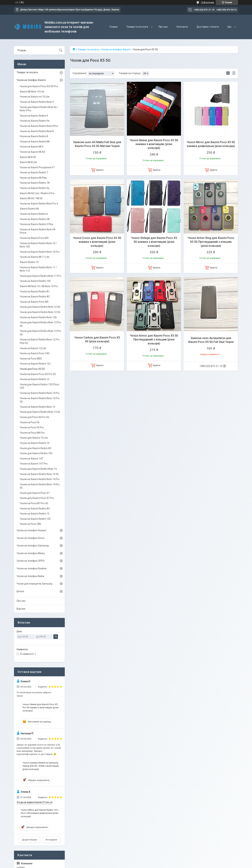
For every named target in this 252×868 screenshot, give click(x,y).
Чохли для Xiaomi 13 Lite (34, 438)
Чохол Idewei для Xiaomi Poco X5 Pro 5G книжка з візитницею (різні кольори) (41, 707)
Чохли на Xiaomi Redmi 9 (34, 116)
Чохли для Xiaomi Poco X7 (35, 493)
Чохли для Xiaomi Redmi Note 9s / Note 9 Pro (39, 109)
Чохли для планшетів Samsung (34, 584)
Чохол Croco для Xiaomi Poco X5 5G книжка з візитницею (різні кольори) (97, 242)
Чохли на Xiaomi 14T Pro (34, 464)
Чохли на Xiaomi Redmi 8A (35, 142)
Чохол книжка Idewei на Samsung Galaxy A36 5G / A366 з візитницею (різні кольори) (41, 766)
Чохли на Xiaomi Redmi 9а (35, 121)
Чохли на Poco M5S (31, 359)
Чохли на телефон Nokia (30, 576)
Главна (113, 27)
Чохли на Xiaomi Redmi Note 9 (37, 102)
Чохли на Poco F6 (30, 422)
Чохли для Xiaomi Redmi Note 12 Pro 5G (40, 333)
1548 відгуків (207, 2)
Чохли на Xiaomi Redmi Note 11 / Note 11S (38, 269)
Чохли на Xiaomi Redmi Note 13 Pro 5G (40, 400)
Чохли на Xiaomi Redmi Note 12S (38, 317)
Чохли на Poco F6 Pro (32, 427)
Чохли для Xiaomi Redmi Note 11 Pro (40, 276)
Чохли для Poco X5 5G (32, 369)
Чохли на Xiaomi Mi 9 (32, 147)
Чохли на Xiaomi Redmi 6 (34, 214)
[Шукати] (61, 50)
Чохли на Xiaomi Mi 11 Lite (35, 257)
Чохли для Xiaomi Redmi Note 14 (38, 469)
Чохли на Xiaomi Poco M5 (34, 302)
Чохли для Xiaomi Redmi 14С (36, 453)
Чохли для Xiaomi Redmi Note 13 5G (40, 412)
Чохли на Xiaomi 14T (31, 459)
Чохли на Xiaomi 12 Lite (33, 348)
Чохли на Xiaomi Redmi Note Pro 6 (39, 204)
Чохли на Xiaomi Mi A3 (32, 152)
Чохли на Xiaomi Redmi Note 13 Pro (40, 393)
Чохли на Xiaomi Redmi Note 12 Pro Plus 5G (40, 341)
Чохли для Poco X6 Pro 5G (34, 417)
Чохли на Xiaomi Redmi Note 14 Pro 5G (40, 486)
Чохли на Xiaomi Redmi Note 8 (37, 131)
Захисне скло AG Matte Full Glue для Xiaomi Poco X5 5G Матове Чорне (97, 144)
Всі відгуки (51, 840)
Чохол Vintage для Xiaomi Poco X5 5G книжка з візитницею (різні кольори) (154, 242)
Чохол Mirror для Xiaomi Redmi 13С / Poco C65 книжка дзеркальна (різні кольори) (40, 813)
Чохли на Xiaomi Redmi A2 (35, 297)
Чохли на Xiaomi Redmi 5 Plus (36, 224)
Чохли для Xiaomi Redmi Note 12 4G (40, 307)
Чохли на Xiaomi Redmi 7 (34, 172)
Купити (100, 170)
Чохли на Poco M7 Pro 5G (34, 503)
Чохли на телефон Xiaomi (116, 49)
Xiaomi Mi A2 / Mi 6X (31, 198)
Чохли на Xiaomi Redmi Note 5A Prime (38, 231)
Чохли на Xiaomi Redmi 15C (35, 519)
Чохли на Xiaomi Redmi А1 (35, 291)
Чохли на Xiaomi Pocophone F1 (37, 167)
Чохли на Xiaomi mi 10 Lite (35, 97)
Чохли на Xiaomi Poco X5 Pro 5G (38, 374)
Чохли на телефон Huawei (31, 530)
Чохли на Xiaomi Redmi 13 (35, 443)
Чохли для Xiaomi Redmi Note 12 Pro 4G (40, 324)
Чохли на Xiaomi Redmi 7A (35, 183)
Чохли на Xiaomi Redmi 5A (35, 219)
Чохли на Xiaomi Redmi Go (35, 188)
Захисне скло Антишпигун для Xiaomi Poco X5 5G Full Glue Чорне (211, 340)
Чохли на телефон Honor (31, 538)
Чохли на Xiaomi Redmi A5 (35, 509)
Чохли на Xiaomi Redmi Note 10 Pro (40, 252)
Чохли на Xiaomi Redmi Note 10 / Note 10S (38, 245)
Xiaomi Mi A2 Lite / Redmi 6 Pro (37, 193)
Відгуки (21, 609)
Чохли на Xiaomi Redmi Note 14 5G (39, 474)
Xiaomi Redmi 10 (29, 262)
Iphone (20, 591)
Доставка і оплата (208, 27)
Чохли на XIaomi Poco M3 (34, 238)
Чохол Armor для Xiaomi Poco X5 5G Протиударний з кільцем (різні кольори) (154, 340)
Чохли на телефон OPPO (31, 561)
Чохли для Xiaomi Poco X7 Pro (37, 498)
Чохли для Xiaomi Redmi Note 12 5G (40, 312)
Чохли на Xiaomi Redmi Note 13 (37, 407)
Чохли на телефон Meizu (31, 553)
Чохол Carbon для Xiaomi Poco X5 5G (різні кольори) (97, 339)
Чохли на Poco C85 (30, 524)
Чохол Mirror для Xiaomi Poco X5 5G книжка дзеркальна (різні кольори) (211, 144)
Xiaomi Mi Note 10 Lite (32, 92)
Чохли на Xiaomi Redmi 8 (34, 136)
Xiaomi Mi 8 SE (28, 157)
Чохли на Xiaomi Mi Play (33, 178)
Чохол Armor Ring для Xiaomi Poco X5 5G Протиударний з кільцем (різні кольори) (211, 242)
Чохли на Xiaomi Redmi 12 (35, 379)
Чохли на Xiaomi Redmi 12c (35, 364)
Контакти (182, 27)
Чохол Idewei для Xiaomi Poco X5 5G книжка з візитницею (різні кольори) (154, 144)
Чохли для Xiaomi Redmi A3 (36, 448)
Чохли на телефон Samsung (33, 546)
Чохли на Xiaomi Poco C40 (35, 353)
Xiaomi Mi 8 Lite (28, 162)
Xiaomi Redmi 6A (29, 209)
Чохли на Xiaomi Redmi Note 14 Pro (40, 479)
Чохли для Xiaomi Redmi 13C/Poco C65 (39, 386)
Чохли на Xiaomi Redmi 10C (35, 281)
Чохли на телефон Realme (32, 568)
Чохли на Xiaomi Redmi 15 (35, 514)
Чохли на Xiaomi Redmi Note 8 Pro (39, 126)
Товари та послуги (137, 27)
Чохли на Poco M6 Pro (32, 433)
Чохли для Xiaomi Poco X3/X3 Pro (39, 86)
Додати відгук (29, 840)
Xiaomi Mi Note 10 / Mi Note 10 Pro (39, 286)
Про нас (163, 27)
